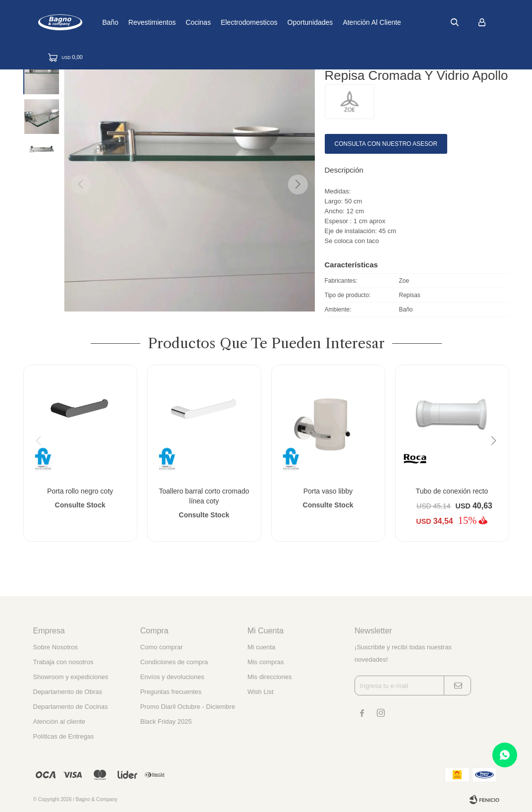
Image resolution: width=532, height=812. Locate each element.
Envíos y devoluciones (172, 677)
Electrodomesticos (280, 22)
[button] (297, 185)
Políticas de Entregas (64, 736)
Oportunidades (341, 22)
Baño (142, 22)
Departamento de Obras (68, 692)
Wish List (261, 692)
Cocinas (229, 22)
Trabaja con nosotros (63, 662)
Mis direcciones (270, 677)
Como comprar (162, 647)
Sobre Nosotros (56, 647)
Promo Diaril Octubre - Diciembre (188, 707)
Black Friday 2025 (166, 721)
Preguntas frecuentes (171, 692)
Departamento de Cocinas (71, 707)
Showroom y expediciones (71, 677)
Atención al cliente (403, 22)
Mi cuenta (261, 647)
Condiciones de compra (174, 662)
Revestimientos (183, 22)
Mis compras (266, 662)
